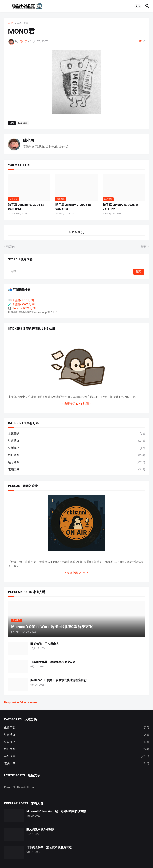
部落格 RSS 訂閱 (23, 300)
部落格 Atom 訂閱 (23, 304)
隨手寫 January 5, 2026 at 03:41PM (121, 207)
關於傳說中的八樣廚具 (45, 644)
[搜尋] (71, 272)
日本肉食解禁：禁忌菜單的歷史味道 (53, 662)
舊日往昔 (76, 455)
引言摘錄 (76, 441)
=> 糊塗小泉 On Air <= (76, 573)
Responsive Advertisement (21, 702)
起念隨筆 (23, 23)
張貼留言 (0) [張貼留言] (77, 232)
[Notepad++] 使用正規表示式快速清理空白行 (59, 680)
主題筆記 (76, 434)
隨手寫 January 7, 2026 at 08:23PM (73, 207)
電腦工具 (76, 470)
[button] (6, 6)
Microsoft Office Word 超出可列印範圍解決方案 (56, 811)
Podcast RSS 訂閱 (24, 308)
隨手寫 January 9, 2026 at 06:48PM (26, 207)
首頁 (11, 23)
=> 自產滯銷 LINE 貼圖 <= (76, 404)
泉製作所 (76, 448)
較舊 (144, 247)
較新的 (11, 247)
